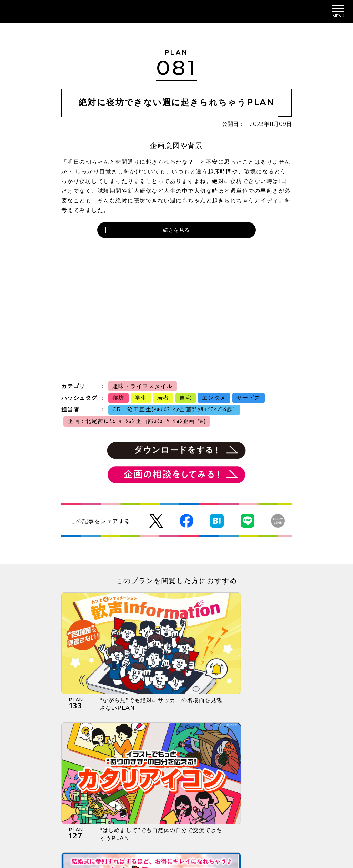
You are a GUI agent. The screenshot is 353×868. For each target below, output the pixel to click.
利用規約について (83, 825)
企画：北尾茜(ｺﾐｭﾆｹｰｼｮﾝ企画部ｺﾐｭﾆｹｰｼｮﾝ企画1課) (137, 421)
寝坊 (118, 398)
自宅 (186, 398)
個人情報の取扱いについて (148, 825)
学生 (141, 398)
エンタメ (214, 398)
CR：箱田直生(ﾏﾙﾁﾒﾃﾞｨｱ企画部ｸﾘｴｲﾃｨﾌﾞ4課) (174, 410)
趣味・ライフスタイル (143, 386)
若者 (163, 398)
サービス (249, 398)
